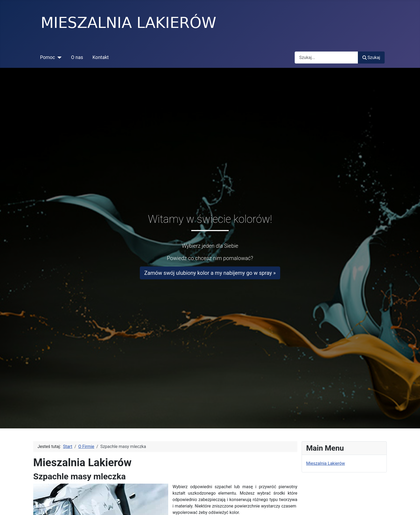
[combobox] (326, 58)
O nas (77, 57)
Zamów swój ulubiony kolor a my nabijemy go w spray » (210, 273)
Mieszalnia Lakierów (326, 463)
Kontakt (101, 57)
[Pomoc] (58, 57)
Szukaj (371, 58)
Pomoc (48, 57)
